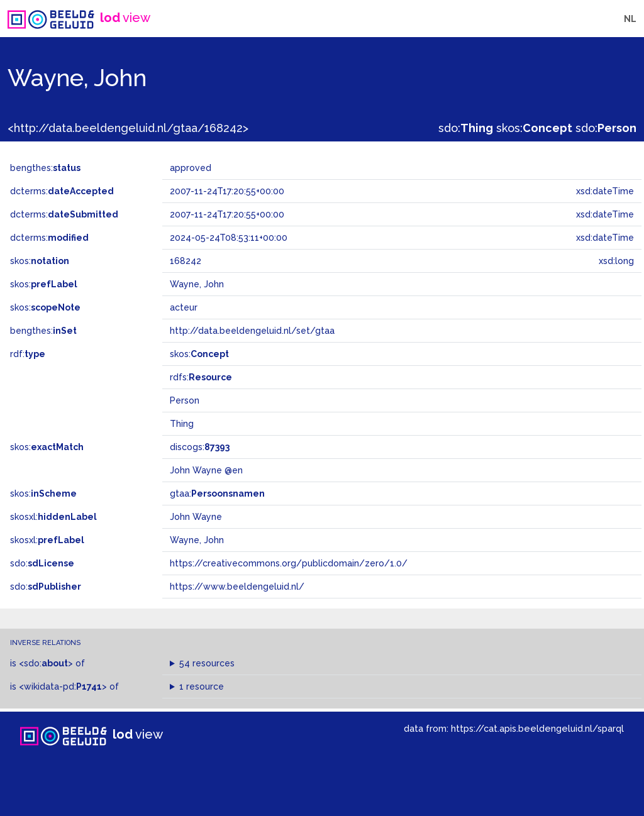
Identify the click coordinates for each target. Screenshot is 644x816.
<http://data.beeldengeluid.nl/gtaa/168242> (128, 128)
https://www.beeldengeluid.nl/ (237, 587)
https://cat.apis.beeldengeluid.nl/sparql (537, 728)
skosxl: (53, 517)
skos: (534, 128)
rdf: (28, 354)
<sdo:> (46, 663)
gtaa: (217, 493)
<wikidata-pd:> (63, 686)
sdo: (466, 128)
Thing (182, 424)
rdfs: (201, 377)
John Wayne (196, 517)
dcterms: (62, 191)
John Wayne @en (206, 470)
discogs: (200, 447)
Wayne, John (197, 540)
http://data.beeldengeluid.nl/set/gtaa (252, 331)
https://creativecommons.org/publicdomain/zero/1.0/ (289, 563)
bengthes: (45, 168)
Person (185, 400)
